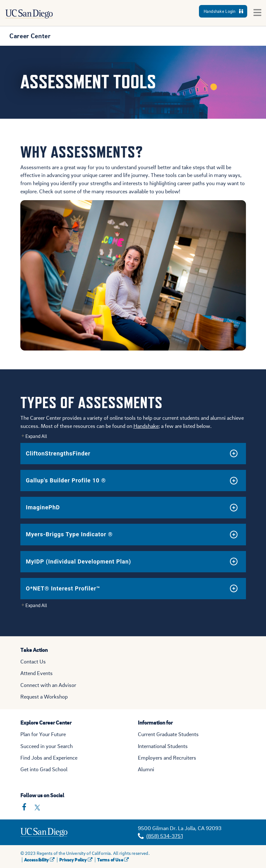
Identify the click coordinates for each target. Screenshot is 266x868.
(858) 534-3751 (165, 836)
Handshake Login (223, 11)
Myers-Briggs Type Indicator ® (69, 534)
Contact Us (33, 661)
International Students (163, 746)
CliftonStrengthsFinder (58, 453)
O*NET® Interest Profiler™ (63, 588)
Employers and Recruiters (167, 758)
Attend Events (37, 673)
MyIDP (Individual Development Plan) (79, 561)
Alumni (146, 769)
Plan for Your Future (43, 734)
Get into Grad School (44, 769)
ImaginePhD (43, 507)
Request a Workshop (44, 696)
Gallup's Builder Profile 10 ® (66, 480)
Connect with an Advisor (48, 685)
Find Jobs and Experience (49, 758)
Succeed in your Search (47, 746)
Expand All (36, 436)
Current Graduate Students (168, 734)
